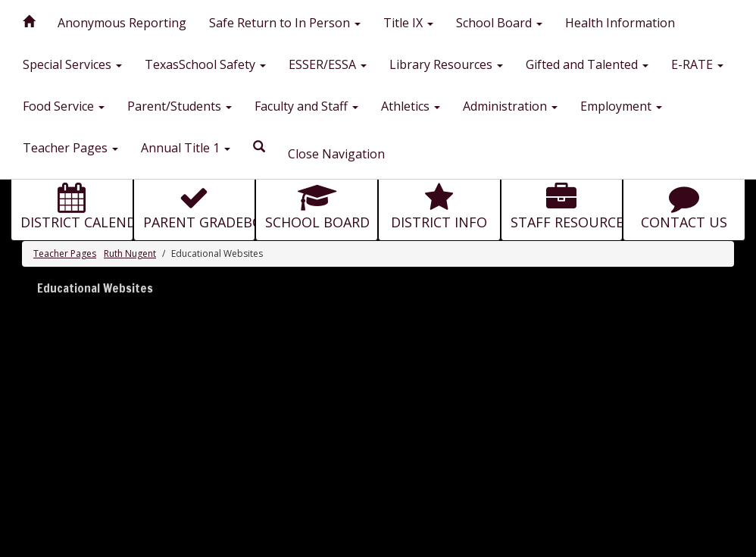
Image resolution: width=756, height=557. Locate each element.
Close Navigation (336, 154)
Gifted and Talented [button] (587, 64)
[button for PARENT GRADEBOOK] (195, 203)
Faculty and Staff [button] (306, 106)
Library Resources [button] (446, 64)
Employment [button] (621, 106)
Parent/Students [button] (180, 106)
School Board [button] (499, 23)
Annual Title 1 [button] (186, 148)
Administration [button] (510, 106)
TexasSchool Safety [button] (205, 64)
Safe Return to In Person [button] (285, 23)
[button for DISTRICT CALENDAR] (72, 203)
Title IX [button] (408, 23)
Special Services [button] (72, 64)
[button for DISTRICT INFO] (439, 203)
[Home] (29, 19)
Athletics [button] (411, 106)
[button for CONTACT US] (684, 203)
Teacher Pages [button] (70, 148)
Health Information (620, 23)
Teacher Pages (65, 253)
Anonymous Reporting (122, 23)
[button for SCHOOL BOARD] (317, 203)
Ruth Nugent (130, 253)
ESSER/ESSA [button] (328, 64)
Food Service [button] (64, 106)
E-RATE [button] (697, 64)
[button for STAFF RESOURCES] (562, 203)
